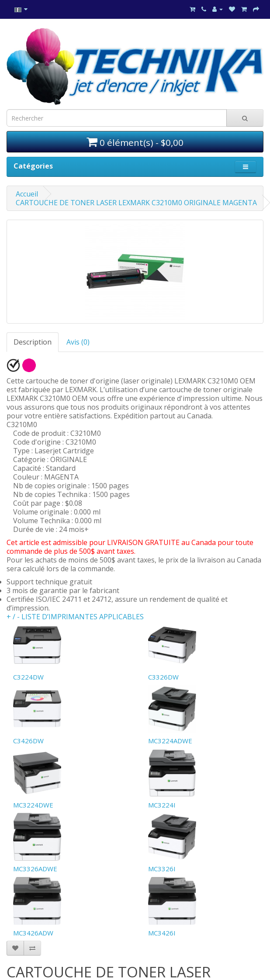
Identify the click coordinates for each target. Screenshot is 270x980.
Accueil (27, 194)
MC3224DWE (33, 805)
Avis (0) (78, 342)
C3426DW (28, 741)
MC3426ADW (33, 933)
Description (33, 342)
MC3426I (162, 933)
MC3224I (162, 805)
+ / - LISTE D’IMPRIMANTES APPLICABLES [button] (75, 617)
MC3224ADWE (170, 741)
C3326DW (163, 677)
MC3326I (162, 869)
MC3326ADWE (35, 869)
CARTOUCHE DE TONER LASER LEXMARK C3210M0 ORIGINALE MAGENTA (136, 203)
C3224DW (28, 677)
